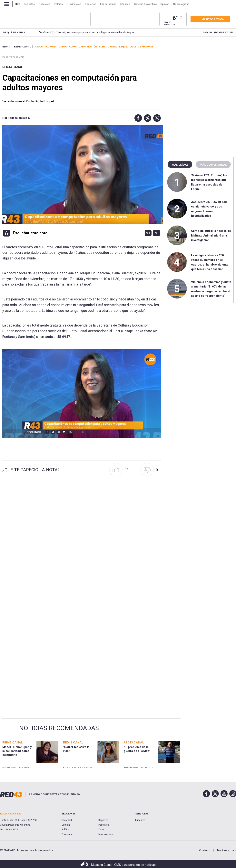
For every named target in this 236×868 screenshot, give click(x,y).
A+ (148, 233)
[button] (137, 118)
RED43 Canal (13, 67)
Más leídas (180, 165)
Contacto (205, 850)
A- (157, 233)
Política (66, 830)
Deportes (103, 820)
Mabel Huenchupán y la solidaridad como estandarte (17, 751)
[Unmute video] (82, 393)
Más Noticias (106, 834)
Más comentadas (213, 165)
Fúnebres (140, 820)
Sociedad (67, 820)
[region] (199, 70)
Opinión (66, 825)
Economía (67, 834)
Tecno (102, 830)
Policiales (104, 825)
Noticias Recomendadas (59, 728)
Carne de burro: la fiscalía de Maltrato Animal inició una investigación (211, 235)
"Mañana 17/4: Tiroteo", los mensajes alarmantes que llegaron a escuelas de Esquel (80, 32)
